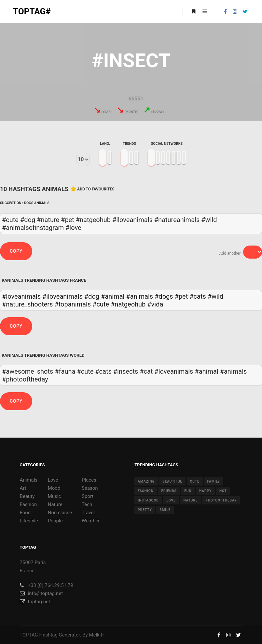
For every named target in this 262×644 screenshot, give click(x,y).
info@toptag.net (41, 593)
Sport (88, 496)
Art (23, 488)
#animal (113, 296)
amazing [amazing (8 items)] (146, 481)
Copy (16, 251)
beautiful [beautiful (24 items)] (172, 481)
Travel (88, 513)
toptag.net (35, 602)
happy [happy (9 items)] (205, 491)
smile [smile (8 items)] (165, 510)
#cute (101, 304)
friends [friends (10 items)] (169, 491)
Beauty (27, 496)
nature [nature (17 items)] (190, 500)
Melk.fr (97, 635)
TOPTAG (29, 635)
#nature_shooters (27, 304)
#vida (155, 304)
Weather (91, 521)
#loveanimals (21, 296)
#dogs (164, 296)
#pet (181, 296)
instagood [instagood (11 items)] (148, 500)
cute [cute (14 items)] (195, 481)
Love (53, 480)
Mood (54, 488)
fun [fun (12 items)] (188, 491)
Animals (42, 203)
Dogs (29, 203)
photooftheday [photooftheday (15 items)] (221, 500)
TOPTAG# (32, 11)
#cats (198, 296)
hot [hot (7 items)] (223, 491)
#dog (92, 296)
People (55, 521)
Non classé (60, 513)
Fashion (28, 504)
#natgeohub (128, 304)
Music (55, 496)
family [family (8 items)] (213, 481)
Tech (87, 504)
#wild (215, 296)
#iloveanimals (62, 296)
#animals (139, 296)
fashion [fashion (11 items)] (145, 491)
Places (89, 480)
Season (90, 488)
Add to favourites (96, 189)
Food (25, 513)
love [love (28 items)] (171, 500)
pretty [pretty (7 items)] (145, 510)
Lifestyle (29, 521)
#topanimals (73, 304)
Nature (55, 504)
